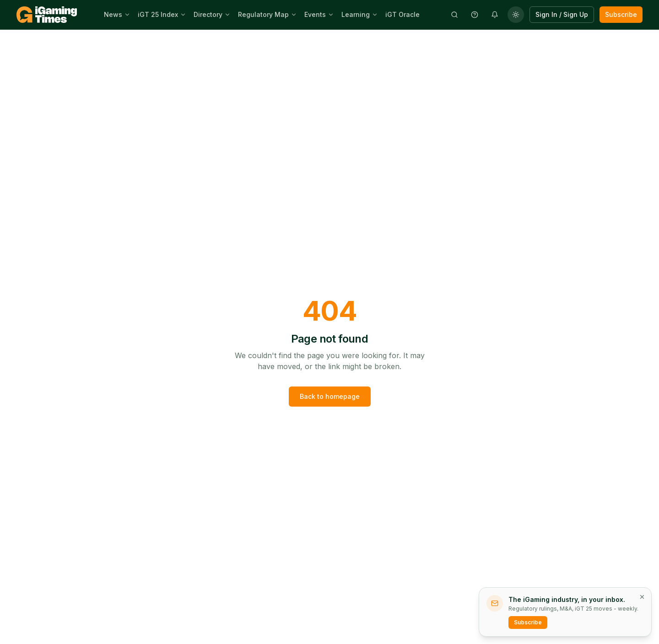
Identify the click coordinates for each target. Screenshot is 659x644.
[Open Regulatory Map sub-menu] (295, 15)
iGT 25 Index (158, 14)
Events (315, 14)
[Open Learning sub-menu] (376, 15)
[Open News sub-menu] (128, 15)
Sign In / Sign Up (562, 14)
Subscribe (621, 14)
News (113, 14)
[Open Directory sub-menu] (228, 15)
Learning (356, 14)
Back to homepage (330, 396)
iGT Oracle (402, 14)
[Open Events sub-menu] (332, 15)
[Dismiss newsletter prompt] (642, 597)
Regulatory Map (263, 14)
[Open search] (454, 15)
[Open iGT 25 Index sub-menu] (184, 15)
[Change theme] (516, 15)
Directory (208, 14)
